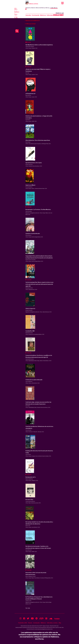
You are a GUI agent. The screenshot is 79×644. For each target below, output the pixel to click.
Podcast (30, 623)
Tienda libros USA (22, 623)
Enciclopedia (36, 15)
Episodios (28, 15)
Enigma (48, 626)
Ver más (28, 608)
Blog (60, 623)
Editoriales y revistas (53, 15)
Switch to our (58, 14)
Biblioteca (43, 15)
